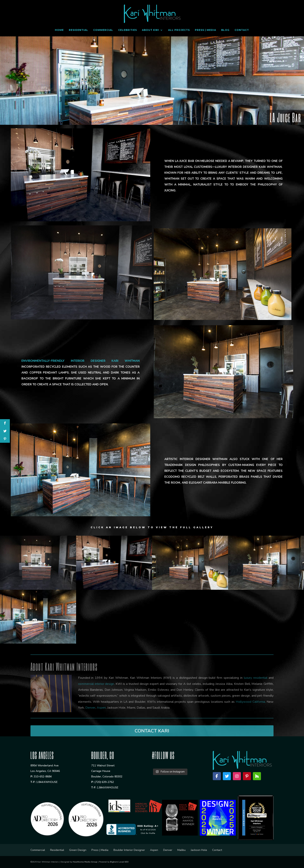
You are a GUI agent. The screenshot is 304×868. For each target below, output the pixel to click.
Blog (225, 30)
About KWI (151, 30)
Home (59, 30)
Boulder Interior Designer (129, 850)
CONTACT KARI (152, 731)
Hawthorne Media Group (85, 862)
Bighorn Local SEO (119, 862)
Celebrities (128, 30)
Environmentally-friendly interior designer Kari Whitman (81, 361)
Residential (78, 30)
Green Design (78, 850)
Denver (168, 850)
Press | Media (205, 30)
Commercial (103, 30)
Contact (242, 30)
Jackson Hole (199, 850)
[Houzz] (257, 776)
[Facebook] (217, 776)
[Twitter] (227, 776)
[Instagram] (237, 776)
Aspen (154, 850)
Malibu (181, 850)
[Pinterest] (247, 776)
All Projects (179, 30)
